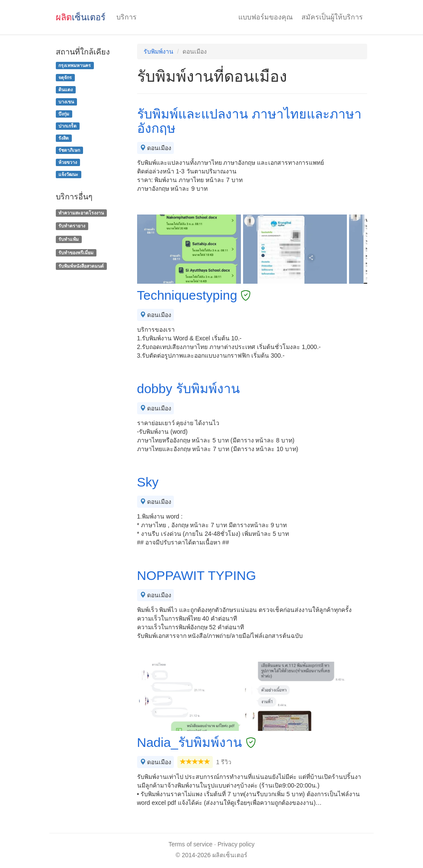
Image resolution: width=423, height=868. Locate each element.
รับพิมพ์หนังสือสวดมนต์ (81, 266)
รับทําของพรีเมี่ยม (76, 253)
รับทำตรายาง (72, 226)
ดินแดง (66, 90)
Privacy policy (236, 844)
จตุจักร (65, 77)
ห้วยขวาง (68, 162)
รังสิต (64, 138)
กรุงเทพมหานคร (75, 65)
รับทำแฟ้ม (69, 239)
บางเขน (66, 102)
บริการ (127, 17)
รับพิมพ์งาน (159, 51)
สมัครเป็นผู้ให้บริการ (332, 17)
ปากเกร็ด (67, 126)
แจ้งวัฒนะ (68, 174)
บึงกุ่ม (64, 114)
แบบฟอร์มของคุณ (266, 17)
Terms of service (190, 844)
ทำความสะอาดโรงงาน (81, 213)
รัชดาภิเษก (69, 150)
